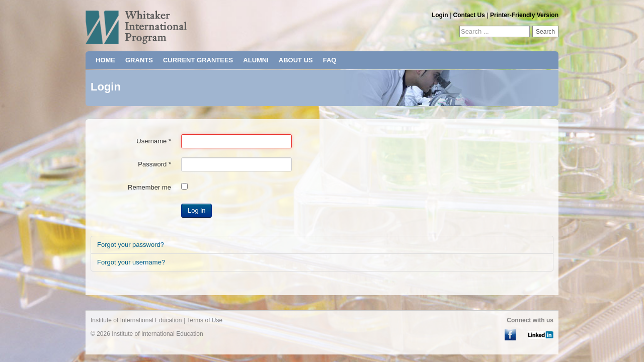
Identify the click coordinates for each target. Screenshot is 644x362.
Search (545, 32)
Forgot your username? (131, 262)
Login (440, 15)
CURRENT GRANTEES (198, 60)
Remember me (149, 187)
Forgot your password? (131, 245)
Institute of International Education (136, 320)
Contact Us (469, 15)
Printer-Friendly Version (524, 15)
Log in (196, 210)
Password (154, 164)
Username (154, 141)
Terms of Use (205, 320)
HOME (105, 60)
